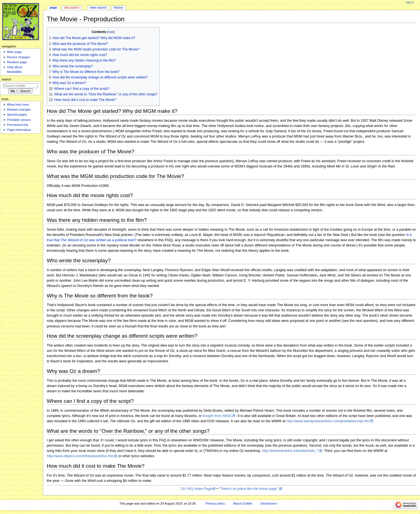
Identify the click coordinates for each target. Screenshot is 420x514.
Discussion (72, 7)
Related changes (19, 110)
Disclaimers (269, 503)
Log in (410, 2)
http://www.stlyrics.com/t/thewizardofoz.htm (80, 456)
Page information (19, 130)
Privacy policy (215, 503)
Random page (17, 62)
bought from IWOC (217, 416)
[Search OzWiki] (20, 86)
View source (98, 7)
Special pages (17, 114)
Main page (14, 52)
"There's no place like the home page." (249, 489)
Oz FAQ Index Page (196, 489)
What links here (18, 105)
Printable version (19, 120)
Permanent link (17, 125)
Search (7, 79)
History (119, 7)
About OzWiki (243, 503)
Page (53, 7)
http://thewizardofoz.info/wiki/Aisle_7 (290, 451)
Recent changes (18, 57)
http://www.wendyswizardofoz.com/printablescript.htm (328, 421)
